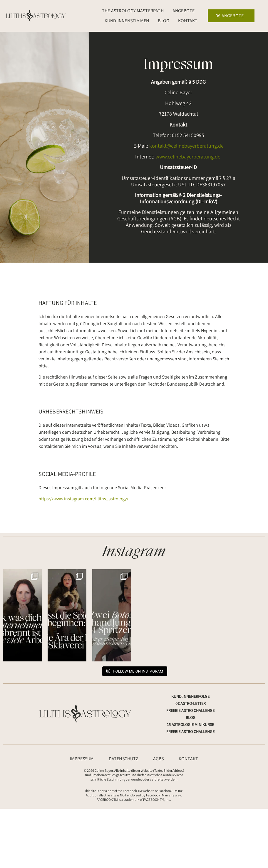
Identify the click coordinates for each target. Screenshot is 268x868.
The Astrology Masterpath (133, 11)
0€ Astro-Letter (191, 703)
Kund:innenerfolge (190, 696)
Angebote (185, 11)
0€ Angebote (231, 16)
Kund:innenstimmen (127, 21)
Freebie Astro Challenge (190, 710)
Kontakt (188, 21)
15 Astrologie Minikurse (190, 725)
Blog (164, 21)
